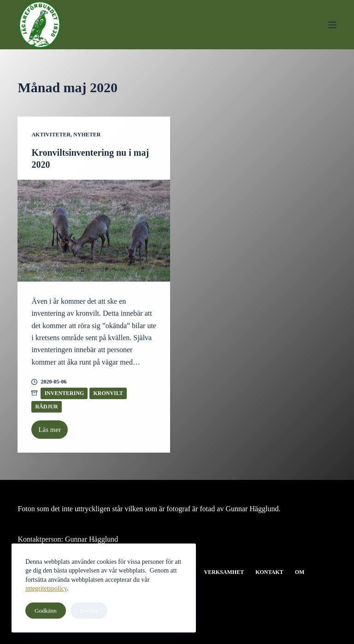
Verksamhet (224, 572)
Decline (89, 611)
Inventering (64, 393)
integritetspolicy (46, 588)
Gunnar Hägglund (91, 539)
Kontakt (269, 572)
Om (300, 572)
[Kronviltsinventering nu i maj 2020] (94, 231)
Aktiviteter (51, 135)
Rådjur (46, 407)
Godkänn (46, 611)
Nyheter (87, 135)
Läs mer (53, 432)
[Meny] (332, 25)
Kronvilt (108, 393)
